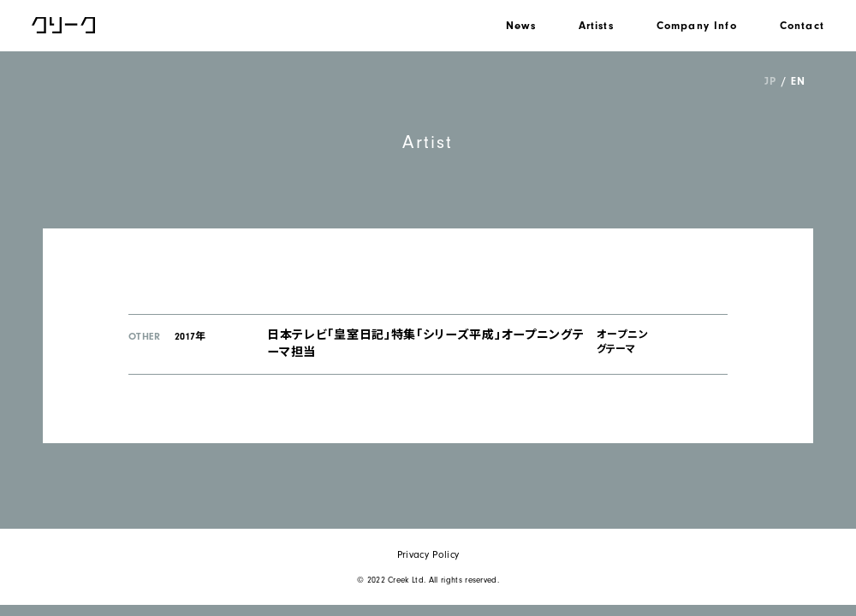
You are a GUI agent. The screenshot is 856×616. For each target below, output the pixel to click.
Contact (802, 25)
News (521, 25)
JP (770, 81)
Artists (596, 25)
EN (798, 81)
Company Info (697, 25)
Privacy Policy (428, 554)
